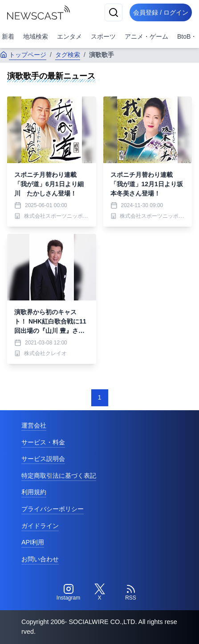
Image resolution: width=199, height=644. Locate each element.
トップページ (23, 55)
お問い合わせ (40, 559)
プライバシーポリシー (53, 509)
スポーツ (103, 36)
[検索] (114, 12)
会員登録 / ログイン (161, 12)
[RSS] (131, 592)
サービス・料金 (43, 442)
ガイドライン (40, 526)
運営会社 (34, 425)
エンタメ (69, 36)
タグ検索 (68, 55)
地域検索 (36, 36)
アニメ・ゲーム (146, 36)
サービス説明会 (43, 459)
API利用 (33, 542)
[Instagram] (69, 592)
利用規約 (34, 492)
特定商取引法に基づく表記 (59, 476)
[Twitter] (100, 592)
